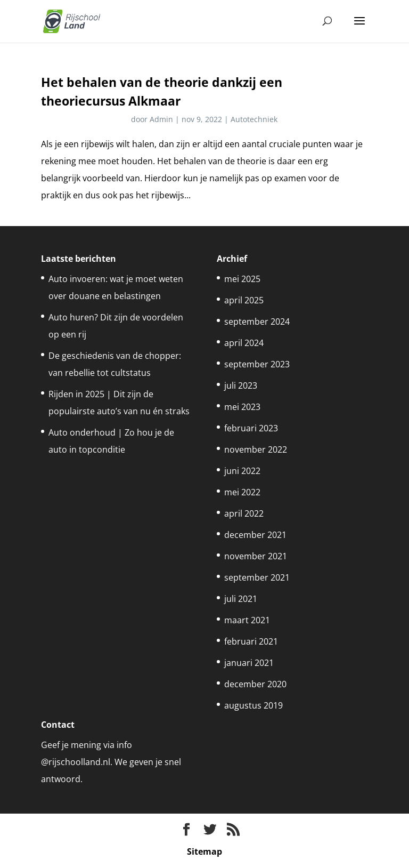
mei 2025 (242, 279)
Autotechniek (254, 119)
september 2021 (257, 577)
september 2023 (257, 364)
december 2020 (255, 684)
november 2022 (256, 449)
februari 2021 (251, 641)
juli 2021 (241, 599)
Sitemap (204, 851)
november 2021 (256, 556)
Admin (161, 119)
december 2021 (255, 535)
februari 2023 (251, 428)
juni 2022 (242, 471)
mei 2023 (242, 407)
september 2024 (257, 322)
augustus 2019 (253, 705)
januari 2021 (249, 663)
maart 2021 (247, 620)
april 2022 (244, 513)
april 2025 (244, 300)
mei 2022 (242, 492)
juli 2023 (241, 385)
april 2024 (244, 343)
